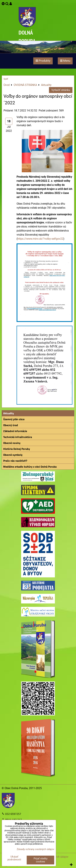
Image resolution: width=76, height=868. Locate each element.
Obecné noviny (12, 443)
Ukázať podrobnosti (14, 858)
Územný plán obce (14, 419)
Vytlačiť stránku (61, 90)
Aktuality (9, 413)
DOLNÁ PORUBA (27, 37)
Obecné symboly (13, 455)
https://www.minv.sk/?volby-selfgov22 (40, 239)
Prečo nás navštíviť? (15, 461)
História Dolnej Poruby (17, 449)
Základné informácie (15, 431)
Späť (6, 79)
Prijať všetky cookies (41, 860)
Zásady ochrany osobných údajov (35, 849)
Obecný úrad (11, 425)
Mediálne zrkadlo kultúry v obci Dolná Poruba (30, 467)
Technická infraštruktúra (18, 437)
